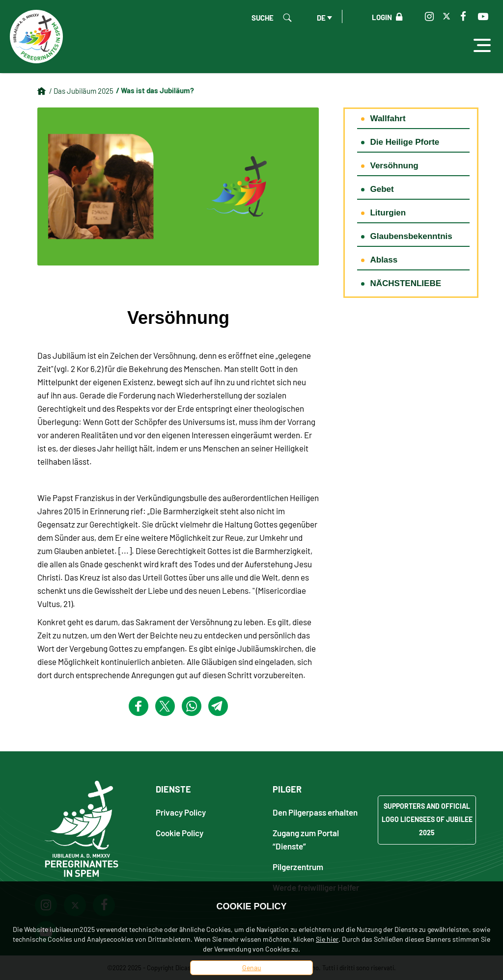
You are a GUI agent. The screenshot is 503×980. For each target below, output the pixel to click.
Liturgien (388, 213)
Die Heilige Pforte (405, 142)
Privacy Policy (181, 812)
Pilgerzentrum (298, 866)
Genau (252, 967)
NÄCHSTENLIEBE (405, 283)
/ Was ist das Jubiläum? (155, 90)
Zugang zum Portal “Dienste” (306, 839)
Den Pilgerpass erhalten (315, 812)
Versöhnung (394, 166)
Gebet (382, 189)
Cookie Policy (180, 833)
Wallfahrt (388, 119)
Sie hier (327, 939)
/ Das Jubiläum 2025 (81, 91)
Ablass (384, 260)
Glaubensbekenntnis (411, 236)
